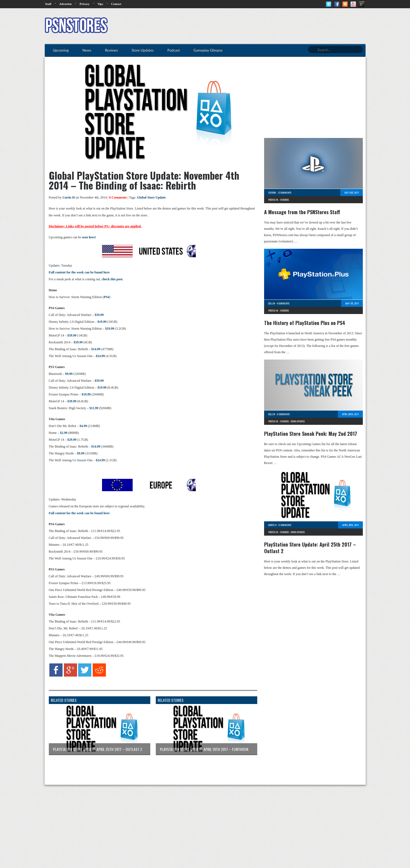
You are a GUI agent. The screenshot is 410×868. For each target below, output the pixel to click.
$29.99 (72, 440)
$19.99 (102, 322)
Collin (272, 303)
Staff (48, 4)
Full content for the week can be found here (79, 272)
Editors (272, 193)
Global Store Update (151, 197)
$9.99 (69, 374)
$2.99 (64, 433)
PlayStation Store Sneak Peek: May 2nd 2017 (311, 434)
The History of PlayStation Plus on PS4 (305, 323)
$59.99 (99, 315)
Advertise (65, 4)
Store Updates (298, 421)
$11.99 (94, 408)
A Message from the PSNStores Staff (302, 212)
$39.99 (72, 401)
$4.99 (83, 426)
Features (284, 200)
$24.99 (100, 356)
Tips (100, 4)
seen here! (89, 237)
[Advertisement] (266, 26)
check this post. (112, 279)
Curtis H (69, 197)
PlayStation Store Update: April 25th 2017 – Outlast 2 (310, 548)
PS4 (106, 297)
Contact (116, 4)
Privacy (84, 4)
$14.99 (96, 349)
